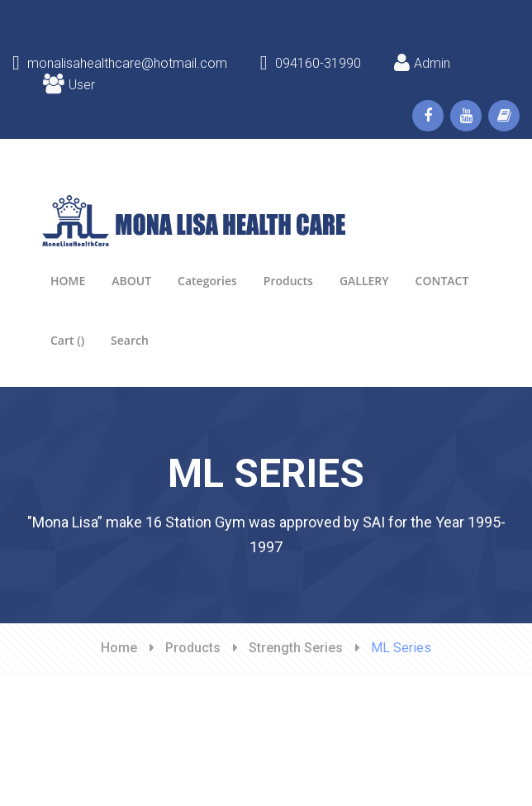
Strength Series (296, 648)
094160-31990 (311, 63)
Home (119, 648)
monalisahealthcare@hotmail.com (120, 63)
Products (193, 648)
